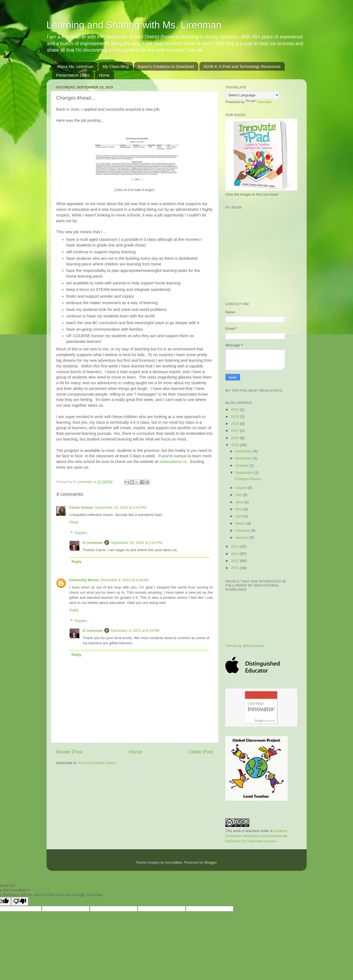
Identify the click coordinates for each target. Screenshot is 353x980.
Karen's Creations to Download (166, 66)
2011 (235, 568)
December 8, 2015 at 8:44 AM (124, 580)
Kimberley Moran (84, 580)
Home (104, 75)
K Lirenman (83, 482)
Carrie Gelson (81, 507)
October (242, 466)
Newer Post (69, 752)
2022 (235, 410)
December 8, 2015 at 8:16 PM (135, 631)
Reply (74, 522)
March (241, 523)
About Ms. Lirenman (75, 66)
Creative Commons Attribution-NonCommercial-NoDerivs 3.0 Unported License (257, 836)
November (244, 458)
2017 (235, 431)
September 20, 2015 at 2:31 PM (137, 543)
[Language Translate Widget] (252, 95)
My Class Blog (116, 66)
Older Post (201, 752)
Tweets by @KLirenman (245, 646)
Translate (259, 102)
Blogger (210, 862)
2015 (235, 445)
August (242, 488)
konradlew (174, 862)
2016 (235, 438)
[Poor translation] (20, 901)
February (243, 530)
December (244, 451)
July (239, 495)
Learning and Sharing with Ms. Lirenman (134, 25)
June (240, 502)
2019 (235, 417)
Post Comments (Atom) (97, 763)
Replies (81, 533)
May (239, 509)
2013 (235, 554)
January (242, 537)
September (245, 473)
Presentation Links (73, 75)
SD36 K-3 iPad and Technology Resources (242, 66)
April (240, 516)
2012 (235, 561)
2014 (235, 546)
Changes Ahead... (249, 479)
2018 (235, 424)
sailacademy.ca (173, 462)
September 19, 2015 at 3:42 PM (121, 507)
